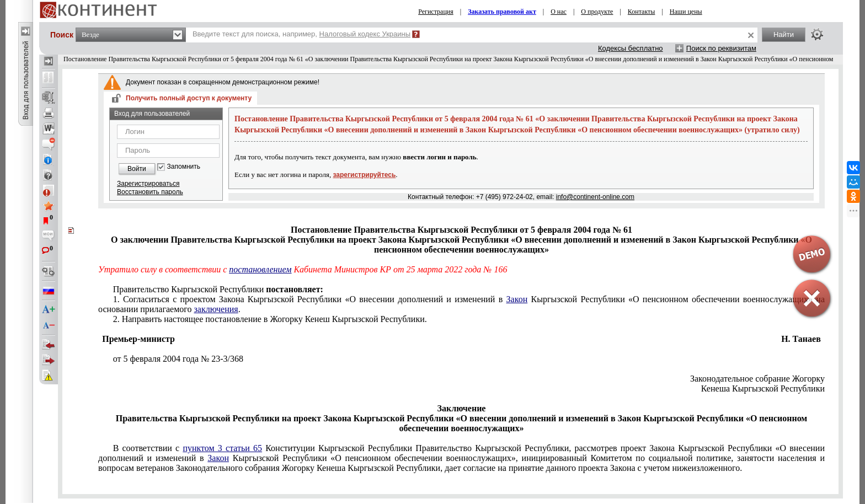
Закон (517, 299)
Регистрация (436, 12)
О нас (559, 12)
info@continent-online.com (595, 197)
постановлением (260, 269)
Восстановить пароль (150, 192)
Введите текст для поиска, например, (301, 34)
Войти (137, 169)
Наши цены (686, 12)
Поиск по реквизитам (721, 48)
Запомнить (184, 167)
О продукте (597, 12)
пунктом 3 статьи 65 (222, 448)
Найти (784, 34)
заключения (216, 309)
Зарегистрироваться (148, 184)
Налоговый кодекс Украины (365, 34)
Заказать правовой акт (502, 12)
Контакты (642, 12)
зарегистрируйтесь (365, 175)
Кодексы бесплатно (631, 48)
